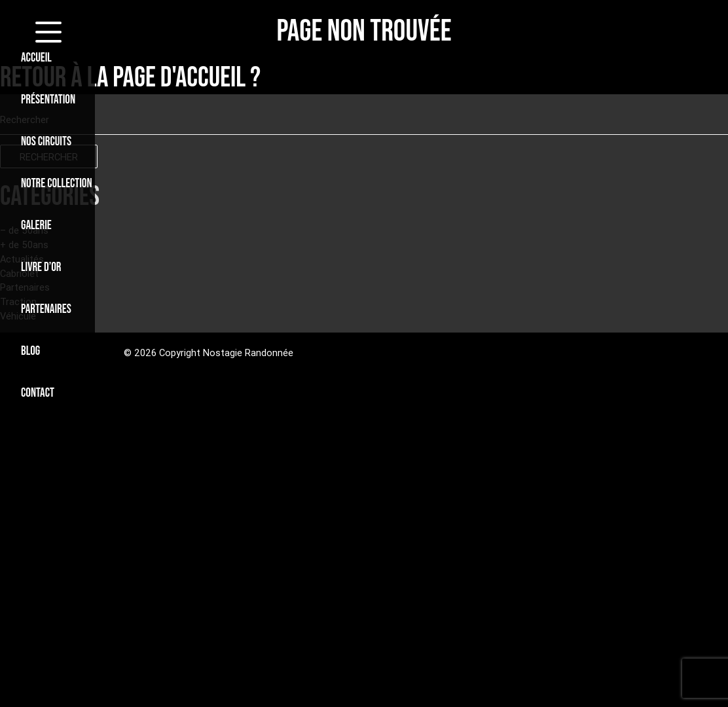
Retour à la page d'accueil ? (130, 78)
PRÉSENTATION (48, 100)
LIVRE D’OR (41, 267)
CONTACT (38, 393)
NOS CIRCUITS (46, 142)
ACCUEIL (36, 58)
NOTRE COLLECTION (57, 184)
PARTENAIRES (46, 309)
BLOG (30, 351)
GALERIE (36, 226)
